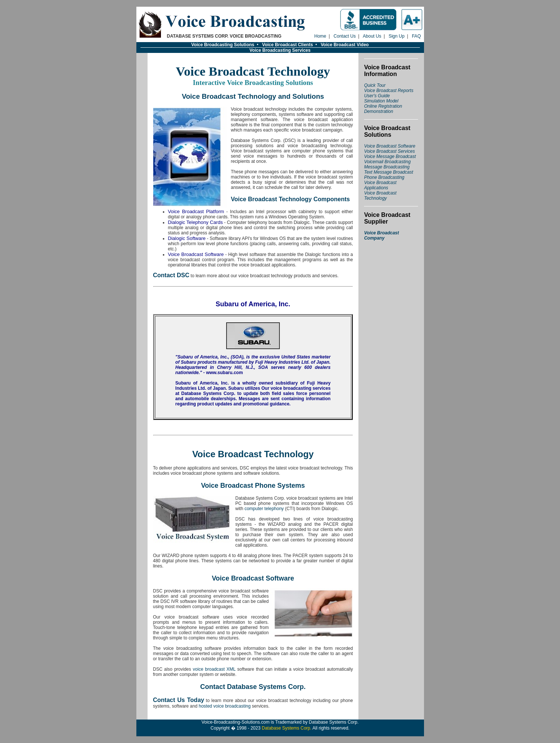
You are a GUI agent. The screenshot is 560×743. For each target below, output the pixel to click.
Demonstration (379, 111)
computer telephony (264, 509)
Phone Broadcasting (384, 177)
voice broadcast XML (214, 669)
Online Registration (383, 106)
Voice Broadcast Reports (389, 91)
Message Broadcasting (387, 167)
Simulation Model (381, 101)
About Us (372, 36)
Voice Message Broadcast (390, 156)
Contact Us (344, 36)
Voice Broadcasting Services (280, 50)
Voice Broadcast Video (345, 45)
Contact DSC (171, 275)
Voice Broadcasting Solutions (223, 45)
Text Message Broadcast (389, 172)
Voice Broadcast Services (389, 151)
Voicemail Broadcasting (387, 162)
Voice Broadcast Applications (380, 185)
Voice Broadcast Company (382, 235)
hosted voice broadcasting (224, 706)
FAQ (416, 36)
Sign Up (397, 36)
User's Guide (377, 96)
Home (320, 36)
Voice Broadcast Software (390, 146)
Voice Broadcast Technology (380, 196)
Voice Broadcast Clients (287, 45)
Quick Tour (375, 85)
